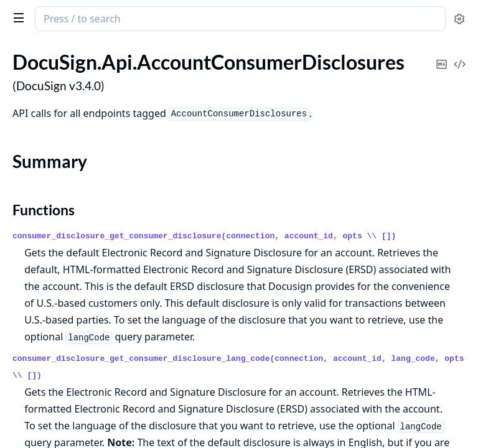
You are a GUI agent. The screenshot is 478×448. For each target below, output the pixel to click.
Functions (44, 210)
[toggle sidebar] (16, 17)
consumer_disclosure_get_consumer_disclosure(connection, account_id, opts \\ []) (204, 236)
